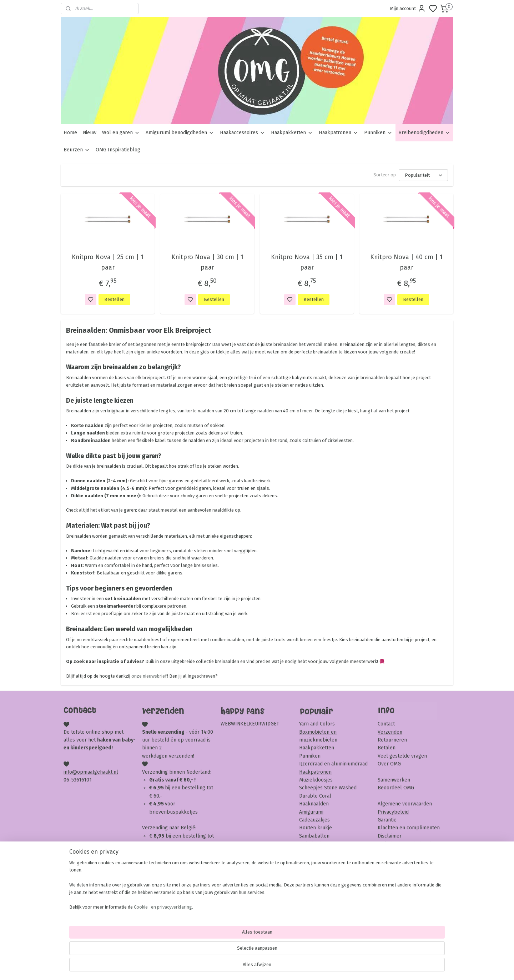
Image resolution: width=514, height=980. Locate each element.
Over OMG (389, 764)
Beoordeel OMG (396, 788)
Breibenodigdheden (424, 133)
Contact (386, 724)
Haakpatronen (339, 133)
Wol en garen (121, 133)
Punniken (378, 133)
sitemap (284, 967)
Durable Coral (315, 796)
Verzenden (390, 732)
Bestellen (114, 299)
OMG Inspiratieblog (118, 150)
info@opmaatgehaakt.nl (91, 772)
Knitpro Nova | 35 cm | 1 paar (307, 262)
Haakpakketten (292, 133)
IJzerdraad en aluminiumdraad (333, 764)
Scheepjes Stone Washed (328, 788)
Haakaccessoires (243, 133)
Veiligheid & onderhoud (404, 844)
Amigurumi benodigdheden (180, 133)
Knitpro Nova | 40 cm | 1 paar (406, 262)
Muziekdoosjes (316, 780)
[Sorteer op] (423, 175)
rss (298, 967)
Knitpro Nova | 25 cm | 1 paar (108, 262)
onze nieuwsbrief (149, 676)
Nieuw (90, 133)
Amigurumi (311, 812)
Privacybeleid (393, 812)
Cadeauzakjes (314, 820)
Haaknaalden (314, 804)
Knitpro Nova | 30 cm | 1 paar (207, 262)
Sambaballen (314, 836)
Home (70, 133)
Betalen (387, 748)
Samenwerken (394, 780)
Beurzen (77, 150)
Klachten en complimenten (409, 828)
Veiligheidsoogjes (319, 844)
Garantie (387, 820)
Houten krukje (316, 828)
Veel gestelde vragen (402, 756)
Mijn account (408, 9)
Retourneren (392, 740)
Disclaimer (390, 836)
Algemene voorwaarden (405, 804)
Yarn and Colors (317, 724)
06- (67, 780)
